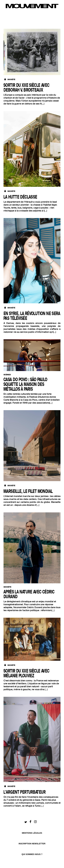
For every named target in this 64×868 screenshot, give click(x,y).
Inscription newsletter (32, 844)
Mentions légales (32, 833)
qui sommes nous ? (32, 854)
